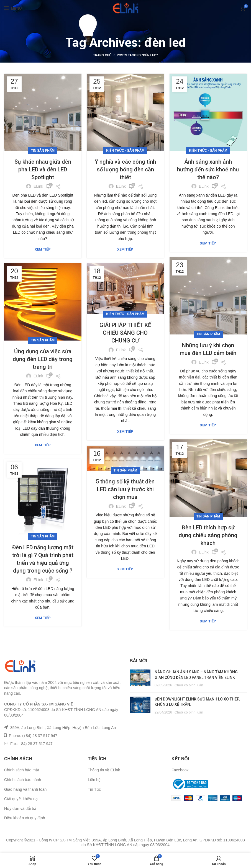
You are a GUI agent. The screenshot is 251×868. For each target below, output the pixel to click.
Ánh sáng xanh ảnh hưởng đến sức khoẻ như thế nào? (208, 169)
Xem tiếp (43, 249)
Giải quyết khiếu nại (21, 799)
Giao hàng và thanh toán (25, 789)
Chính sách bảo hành (23, 780)
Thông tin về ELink (104, 770)
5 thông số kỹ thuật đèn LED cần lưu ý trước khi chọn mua (126, 487)
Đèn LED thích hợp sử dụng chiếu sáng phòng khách (208, 535)
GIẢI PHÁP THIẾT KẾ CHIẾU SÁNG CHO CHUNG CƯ (125, 333)
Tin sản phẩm (43, 151)
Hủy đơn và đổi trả (20, 808)
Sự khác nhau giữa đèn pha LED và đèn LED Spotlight (43, 169)
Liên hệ (94, 780)
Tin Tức (94, 789)
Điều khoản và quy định (25, 818)
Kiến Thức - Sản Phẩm (125, 151)
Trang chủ (102, 55)
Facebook (180, 770)
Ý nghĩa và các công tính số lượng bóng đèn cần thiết (125, 169)
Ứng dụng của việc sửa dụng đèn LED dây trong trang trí (43, 359)
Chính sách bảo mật (22, 770)
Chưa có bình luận (189, 685)
